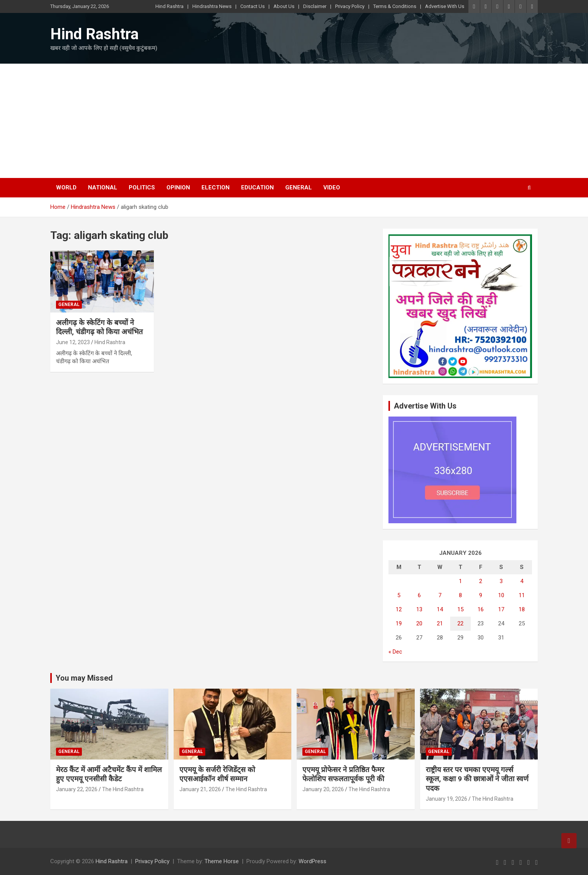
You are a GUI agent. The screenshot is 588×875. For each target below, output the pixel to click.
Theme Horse (222, 861)
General (299, 187)
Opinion (178, 187)
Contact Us (252, 6)
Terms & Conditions (395, 6)
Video (332, 187)
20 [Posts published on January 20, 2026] (419, 623)
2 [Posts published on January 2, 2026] (481, 581)
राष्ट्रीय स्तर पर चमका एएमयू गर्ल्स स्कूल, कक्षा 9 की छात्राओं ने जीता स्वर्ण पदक (477, 779)
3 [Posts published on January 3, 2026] (501, 581)
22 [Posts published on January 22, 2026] (460, 623)
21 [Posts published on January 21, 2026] (440, 623)
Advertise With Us (445, 6)
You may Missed (84, 678)
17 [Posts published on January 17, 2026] (501, 609)
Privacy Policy (350, 6)
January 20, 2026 (323, 789)
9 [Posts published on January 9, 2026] (481, 595)
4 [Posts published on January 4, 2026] (522, 581)
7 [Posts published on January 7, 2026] (440, 595)
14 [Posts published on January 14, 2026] (440, 609)
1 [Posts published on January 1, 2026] (460, 581)
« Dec (395, 652)
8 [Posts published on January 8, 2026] (460, 595)
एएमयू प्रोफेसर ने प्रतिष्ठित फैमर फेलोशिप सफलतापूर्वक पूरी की (343, 774)
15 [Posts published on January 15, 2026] (460, 609)
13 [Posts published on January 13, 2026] (419, 609)
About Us (284, 6)
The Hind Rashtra (123, 789)
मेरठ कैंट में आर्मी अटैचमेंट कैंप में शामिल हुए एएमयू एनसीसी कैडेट (109, 774)
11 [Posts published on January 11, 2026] (522, 595)
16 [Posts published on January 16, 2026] (481, 609)
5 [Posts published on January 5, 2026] (399, 595)
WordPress (312, 861)
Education (257, 187)
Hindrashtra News (212, 6)
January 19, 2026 (447, 799)
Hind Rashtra (169, 6)
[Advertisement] (294, 121)
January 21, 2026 (200, 789)
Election (216, 187)
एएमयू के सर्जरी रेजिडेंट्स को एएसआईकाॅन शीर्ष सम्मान (217, 774)
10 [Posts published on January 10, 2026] (501, 595)
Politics (142, 187)
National (103, 187)
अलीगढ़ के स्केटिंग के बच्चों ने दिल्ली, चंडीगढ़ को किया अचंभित (99, 327)
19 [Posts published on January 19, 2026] (399, 623)
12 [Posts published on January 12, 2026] (399, 609)
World (66, 187)
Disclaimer (315, 6)
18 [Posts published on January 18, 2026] (522, 609)
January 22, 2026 (77, 789)
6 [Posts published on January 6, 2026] (419, 595)
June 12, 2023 (73, 342)
